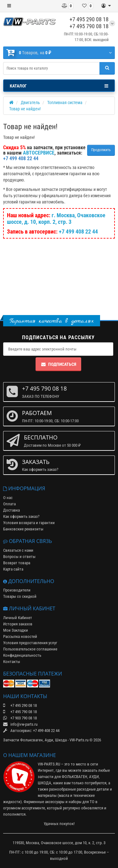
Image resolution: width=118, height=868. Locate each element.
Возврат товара (17, 563)
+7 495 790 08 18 (89, 26)
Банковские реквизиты (23, 529)
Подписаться (58, 364)
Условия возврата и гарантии (29, 523)
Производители (17, 590)
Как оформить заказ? (21, 516)
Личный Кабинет (18, 618)
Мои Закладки (16, 630)
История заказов (18, 624)
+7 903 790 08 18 (20, 718)
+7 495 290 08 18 (89, 19)
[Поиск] (107, 68)
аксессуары (55, 802)
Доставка (11, 510)
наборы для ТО (81, 802)
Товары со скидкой (20, 596)
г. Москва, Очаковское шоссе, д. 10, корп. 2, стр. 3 (56, 218)
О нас (8, 498)
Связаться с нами (18, 550)
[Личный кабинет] (106, 6)
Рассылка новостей (20, 637)
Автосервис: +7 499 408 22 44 (31, 731)
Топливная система (65, 103)
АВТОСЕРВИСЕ (39, 153)
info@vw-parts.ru (20, 724)
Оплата (9, 504)
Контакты (12, 662)
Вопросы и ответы (19, 557)
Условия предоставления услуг (30, 643)
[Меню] (9, 6)
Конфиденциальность (22, 655)
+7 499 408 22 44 (78, 231)
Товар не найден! (25, 109)
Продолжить (101, 150)
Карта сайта (13, 569)
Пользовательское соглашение (30, 649)
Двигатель (30, 103)
